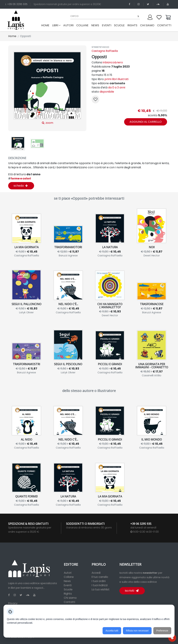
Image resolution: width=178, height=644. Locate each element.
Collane (69, 577)
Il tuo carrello (100, 577)
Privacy (13, 603)
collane (82, 25)
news (95, 25)
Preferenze (162, 631)
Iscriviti (132, 591)
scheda (21, 186)
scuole (119, 25)
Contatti (69, 602)
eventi (107, 25)
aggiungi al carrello (146, 122)
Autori (68, 573)
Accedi (96, 573)
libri (56, 25)
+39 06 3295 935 (16, 4)
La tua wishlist (101, 589)
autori (68, 25)
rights (132, 25)
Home (46, 25)
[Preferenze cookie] (172, 638)
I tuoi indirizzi (100, 585)
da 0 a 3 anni (117, 87)
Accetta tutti (112, 631)
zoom (47, 88)
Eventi (68, 585)
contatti (164, 25)
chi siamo (147, 25)
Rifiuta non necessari (137, 631)
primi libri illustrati (116, 79)
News (67, 581)
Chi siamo (70, 598)
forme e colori (20, 178)
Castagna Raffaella (105, 51)
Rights (68, 594)
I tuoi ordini (99, 581)
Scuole (68, 589)
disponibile (107, 92)
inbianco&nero (113, 62)
